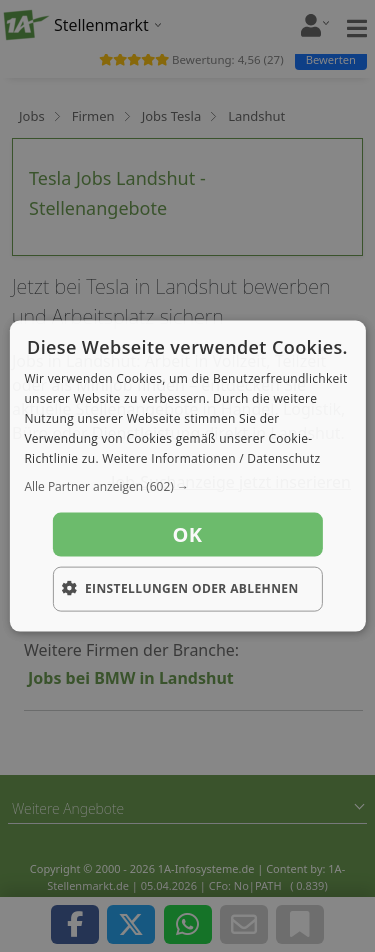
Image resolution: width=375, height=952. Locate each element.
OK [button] (188, 534)
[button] (187, 487)
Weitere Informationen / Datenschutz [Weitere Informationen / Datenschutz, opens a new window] (211, 457)
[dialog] (187, 476)
